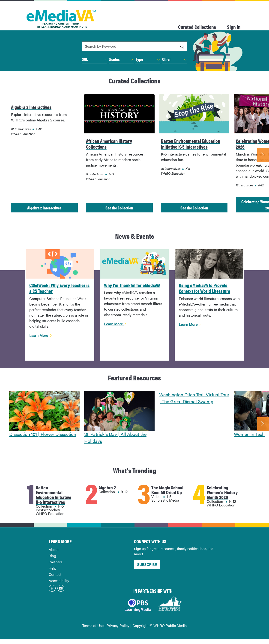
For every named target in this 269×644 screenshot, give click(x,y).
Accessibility (59, 581)
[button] (105, 60)
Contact (55, 574)
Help (52, 568)
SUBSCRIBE (147, 564)
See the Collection (119, 208)
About (54, 549)
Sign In (234, 27)
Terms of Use (93, 625)
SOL (94, 59)
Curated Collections (197, 27)
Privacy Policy (118, 625)
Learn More (41, 335)
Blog (52, 556)
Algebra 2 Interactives (44, 208)
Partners (56, 562)
